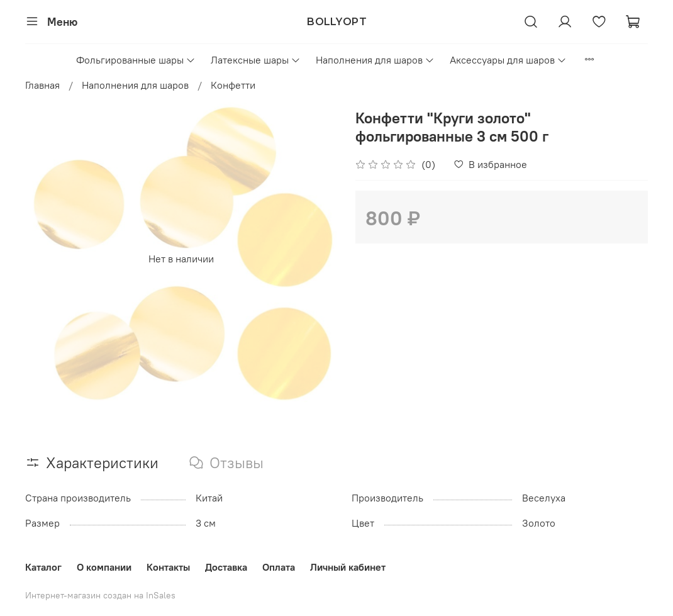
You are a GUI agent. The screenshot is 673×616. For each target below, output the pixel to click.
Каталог (43, 567)
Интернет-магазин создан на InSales (100, 595)
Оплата (279, 567)
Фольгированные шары (136, 60)
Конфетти (233, 85)
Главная (42, 85)
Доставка (226, 567)
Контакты (168, 567)
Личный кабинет (348, 567)
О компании (104, 567)
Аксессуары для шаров (508, 60)
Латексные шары (256, 60)
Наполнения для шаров (375, 60)
